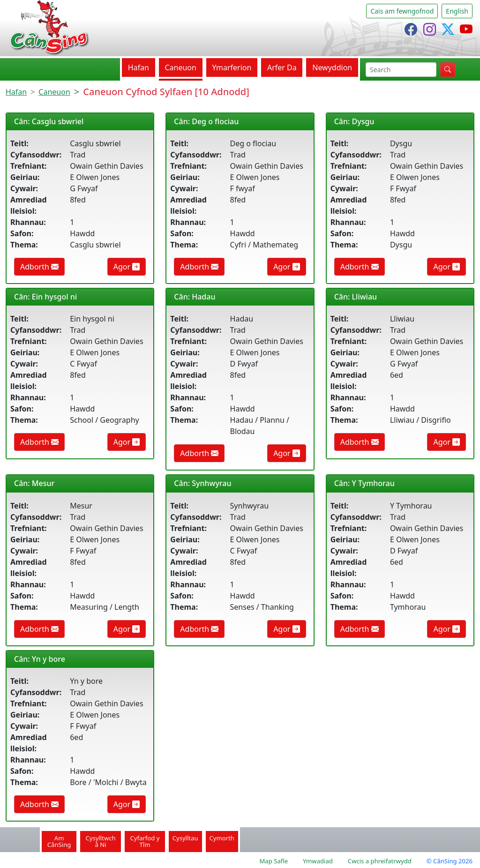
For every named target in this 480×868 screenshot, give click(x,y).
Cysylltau (185, 838)
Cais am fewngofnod (402, 11)
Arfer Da (282, 67)
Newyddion (332, 67)
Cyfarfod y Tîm (145, 841)
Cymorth (222, 838)
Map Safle (274, 861)
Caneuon (180, 67)
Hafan (139, 67)
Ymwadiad (318, 861)
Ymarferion (232, 67)
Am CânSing (59, 841)
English (457, 11)
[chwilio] (401, 70)
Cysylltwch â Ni (100, 841)
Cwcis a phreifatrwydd (380, 861)
